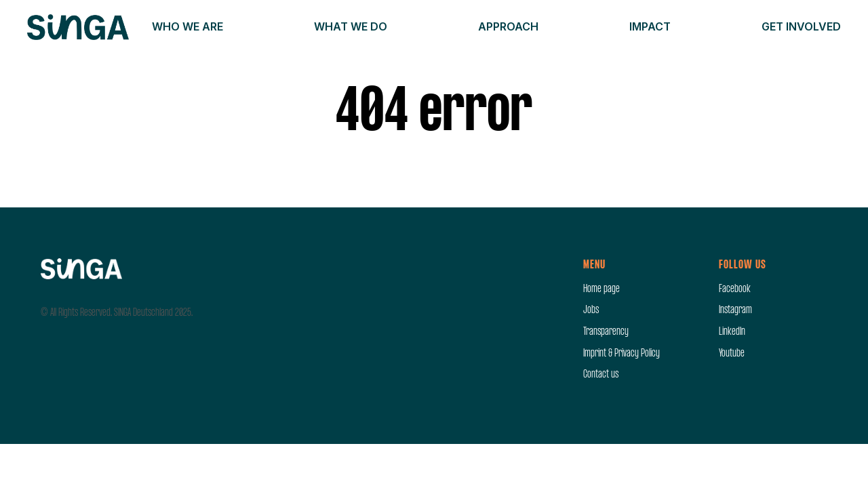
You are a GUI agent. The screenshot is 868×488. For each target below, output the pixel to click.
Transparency (606, 332)
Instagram (735, 310)
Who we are (188, 26)
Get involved (801, 26)
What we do (351, 26)
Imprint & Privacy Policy (622, 354)
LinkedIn (732, 332)
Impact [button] (650, 26)
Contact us (601, 375)
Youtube (732, 354)
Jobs (591, 310)
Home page (601, 289)
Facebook (735, 289)
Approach (508, 26)
